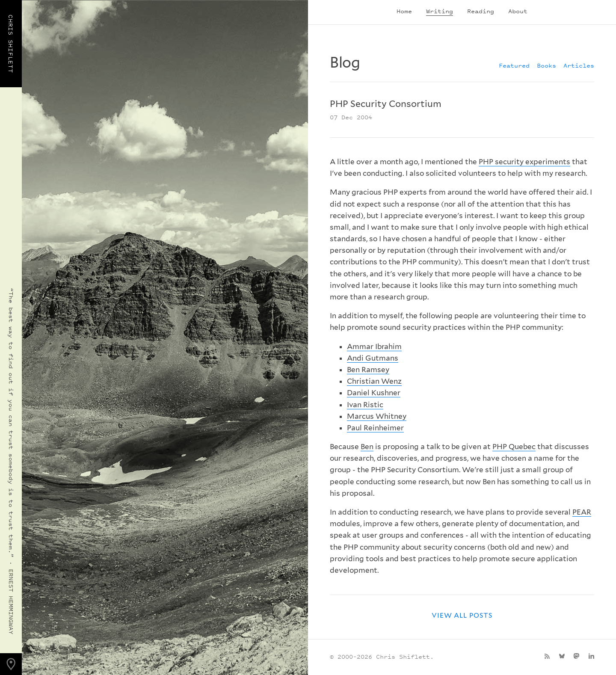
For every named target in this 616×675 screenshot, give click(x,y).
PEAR (582, 512)
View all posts (462, 615)
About (518, 11)
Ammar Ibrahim (374, 346)
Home (404, 11)
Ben (367, 447)
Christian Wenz (374, 381)
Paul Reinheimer (375, 428)
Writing (440, 11)
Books (546, 65)
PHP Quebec (514, 447)
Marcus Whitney (377, 416)
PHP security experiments (524, 162)
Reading (481, 11)
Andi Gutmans (373, 358)
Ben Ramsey (368, 370)
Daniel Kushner (374, 393)
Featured (514, 65)
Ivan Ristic (365, 405)
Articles (579, 65)
